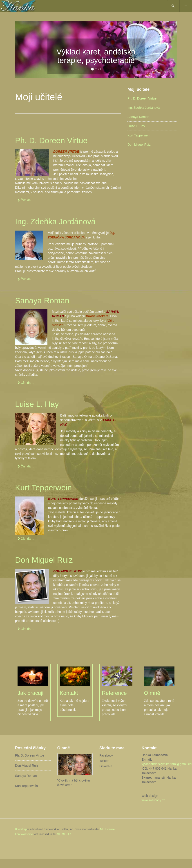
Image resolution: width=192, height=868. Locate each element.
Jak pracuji (30, 693)
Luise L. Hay (37, 404)
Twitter (104, 761)
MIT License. (108, 829)
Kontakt (69, 693)
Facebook (106, 755)
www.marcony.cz (153, 800)
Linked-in (106, 766)
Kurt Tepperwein (43, 488)
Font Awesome (24, 834)
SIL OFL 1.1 (64, 834)
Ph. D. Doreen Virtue (51, 140)
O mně (152, 693)
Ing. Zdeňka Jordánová (55, 221)
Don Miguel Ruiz (44, 560)
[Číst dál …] (27, 200)
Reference (114, 693)
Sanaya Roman (42, 300)
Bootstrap (21, 829)
